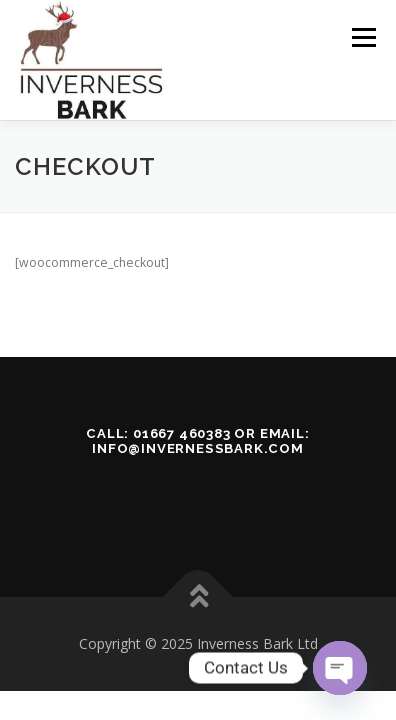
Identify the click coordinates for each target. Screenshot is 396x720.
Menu (362, 37)
